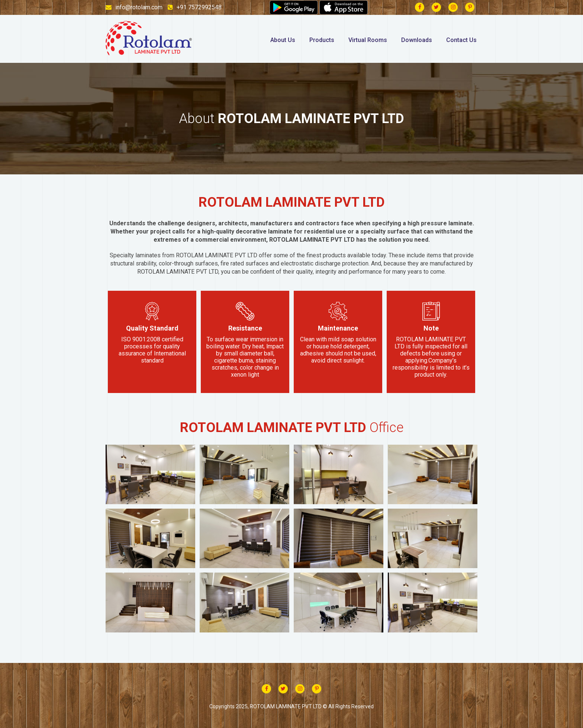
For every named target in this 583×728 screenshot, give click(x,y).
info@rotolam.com (134, 7)
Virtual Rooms (368, 40)
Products (322, 40)
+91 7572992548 (195, 7)
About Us (283, 40)
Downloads (417, 40)
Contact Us (461, 40)
